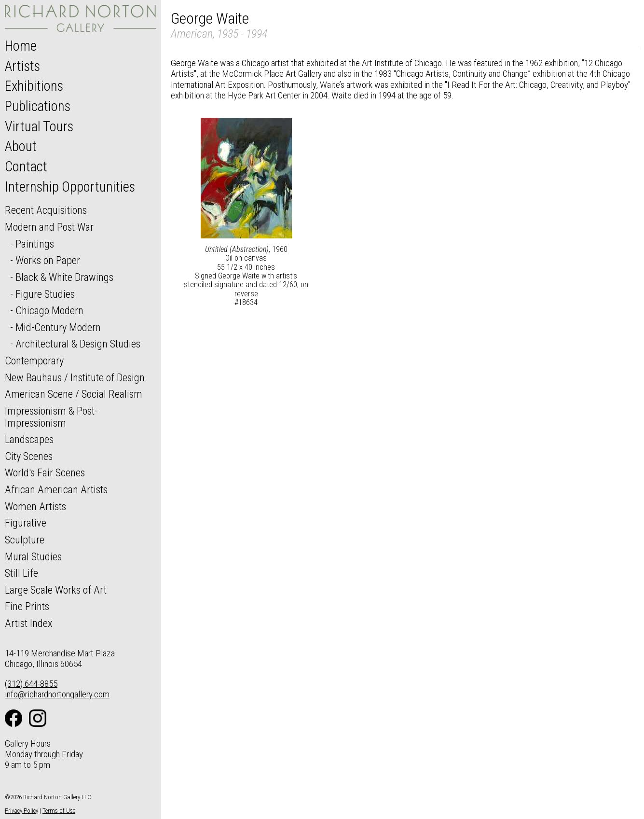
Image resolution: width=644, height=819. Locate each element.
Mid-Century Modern (58, 327)
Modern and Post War (49, 227)
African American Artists (56, 489)
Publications (38, 106)
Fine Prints (27, 606)
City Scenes (29, 456)
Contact (26, 167)
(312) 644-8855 (31, 684)
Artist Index (29, 623)
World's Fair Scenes (45, 472)
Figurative (26, 523)
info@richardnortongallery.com (57, 694)
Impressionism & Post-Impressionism (51, 417)
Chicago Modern (49, 310)
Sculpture (25, 540)
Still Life (21, 573)
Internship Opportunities (70, 187)
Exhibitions (34, 86)
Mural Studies (33, 556)
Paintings (35, 244)
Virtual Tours (39, 126)
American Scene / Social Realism (74, 394)
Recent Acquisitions (46, 210)
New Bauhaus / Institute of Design (75, 377)
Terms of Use (59, 811)
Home (21, 46)
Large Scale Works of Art (56, 590)
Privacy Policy (21, 811)
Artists (22, 66)
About (21, 146)
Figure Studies (45, 294)
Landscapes (29, 439)
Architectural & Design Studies (78, 344)
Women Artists (35, 506)
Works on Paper (48, 260)
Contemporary (34, 361)
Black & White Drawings (64, 277)
